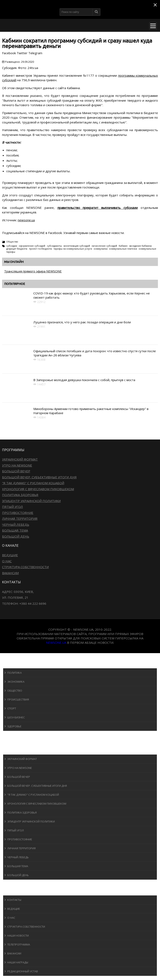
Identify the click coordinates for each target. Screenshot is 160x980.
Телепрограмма (19, 944)
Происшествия (18, 699)
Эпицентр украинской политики (31, 501)
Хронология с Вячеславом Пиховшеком (38, 489)
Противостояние (18, 513)
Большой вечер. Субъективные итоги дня (39, 477)
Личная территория (20, 518)
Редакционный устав (23, 971)
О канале (13, 891)
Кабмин (123, 246)
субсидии (12, 246)
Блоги (11, 883)
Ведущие (10, 555)
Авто (10, 743)
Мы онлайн (14, 262)
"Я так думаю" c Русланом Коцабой (33, 483)
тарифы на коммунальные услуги (73, 249)
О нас (7, 561)
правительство (69, 208)
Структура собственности (25, 567)
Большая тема (15, 530)
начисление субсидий (104, 246)
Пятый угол (12, 507)
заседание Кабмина (140, 246)
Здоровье (14, 726)
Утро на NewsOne (17, 465)
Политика (14, 673)
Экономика (16, 682)
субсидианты (54, 246)
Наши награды (18, 962)
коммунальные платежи (123, 249)
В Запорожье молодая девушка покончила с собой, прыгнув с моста (84, 380)
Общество (12, 242)
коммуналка (101, 249)
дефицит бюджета (17, 249)
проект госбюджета (40, 249)
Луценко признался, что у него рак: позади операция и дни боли (82, 322)
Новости (14, 664)
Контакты (14, 900)
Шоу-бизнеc (16, 717)
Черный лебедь (16, 524)
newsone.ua (26, 220)
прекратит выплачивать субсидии (110, 208)
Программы (16, 750)
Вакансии (10, 573)
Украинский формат (20, 459)
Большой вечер (16, 471)
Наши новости (18, 936)
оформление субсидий (32, 246)
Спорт (12, 708)
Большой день (16, 536)
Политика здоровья (20, 495)
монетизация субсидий (77, 246)
